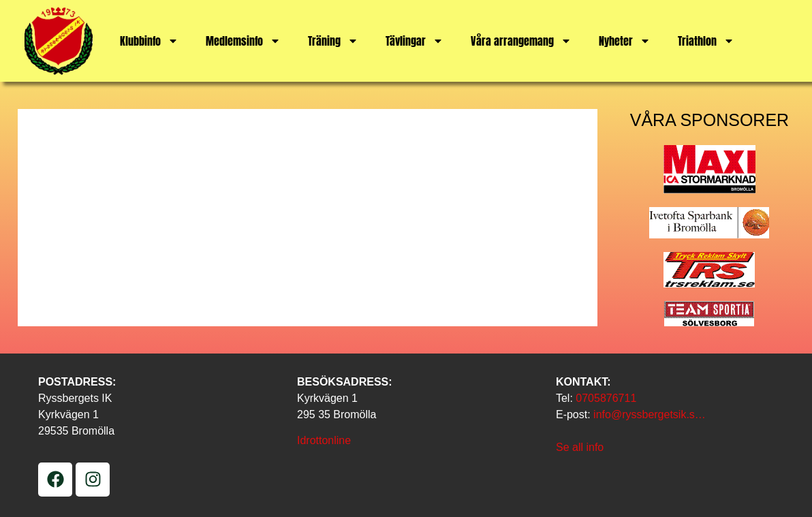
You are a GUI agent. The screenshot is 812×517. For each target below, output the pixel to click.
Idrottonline (324, 440)
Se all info (580, 447)
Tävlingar (415, 41)
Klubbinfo (149, 41)
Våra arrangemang (521, 41)
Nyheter (625, 41)
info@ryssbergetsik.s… (650, 414)
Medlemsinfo (243, 41)
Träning (333, 41)
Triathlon (706, 41)
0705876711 (606, 398)
